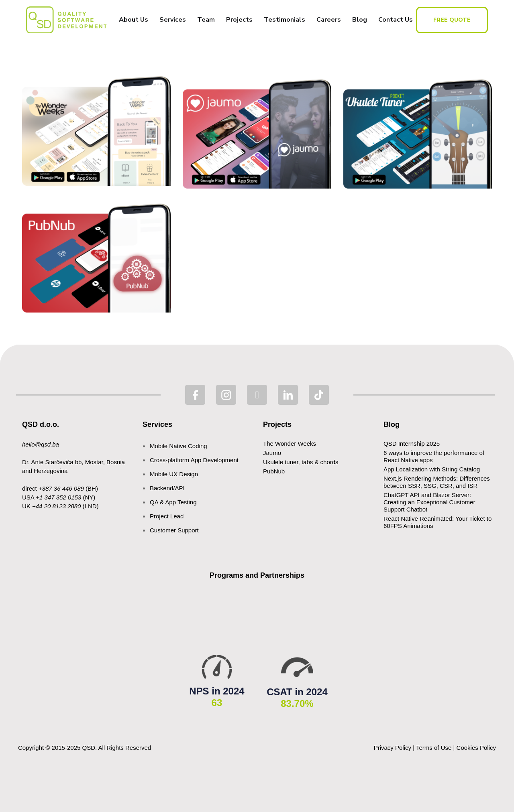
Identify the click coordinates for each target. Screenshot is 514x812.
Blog (360, 20)
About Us (134, 20)
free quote (452, 20)
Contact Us (396, 20)
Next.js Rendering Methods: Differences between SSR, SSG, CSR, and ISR (437, 482)
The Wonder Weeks (290, 444)
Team (206, 20)
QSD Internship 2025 (412, 444)
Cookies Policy (476, 748)
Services (173, 20)
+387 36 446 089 (61, 488)
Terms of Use (434, 748)
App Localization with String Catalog (432, 469)
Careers (329, 20)
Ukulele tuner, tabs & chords (301, 462)
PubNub (274, 471)
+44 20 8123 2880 (56, 506)
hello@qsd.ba (41, 444)
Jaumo (272, 453)
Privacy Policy (393, 748)
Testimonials (285, 20)
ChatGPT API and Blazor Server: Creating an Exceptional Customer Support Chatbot (429, 502)
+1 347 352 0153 (58, 497)
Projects (239, 20)
